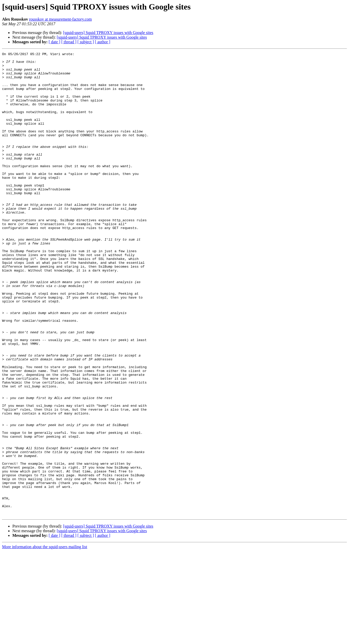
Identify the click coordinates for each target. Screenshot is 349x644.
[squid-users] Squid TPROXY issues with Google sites (108, 33)
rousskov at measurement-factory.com (60, 19)
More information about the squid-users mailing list (45, 639)
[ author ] (103, 42)
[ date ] (54, 42)
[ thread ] (69, 42)
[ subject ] (86, 42)
